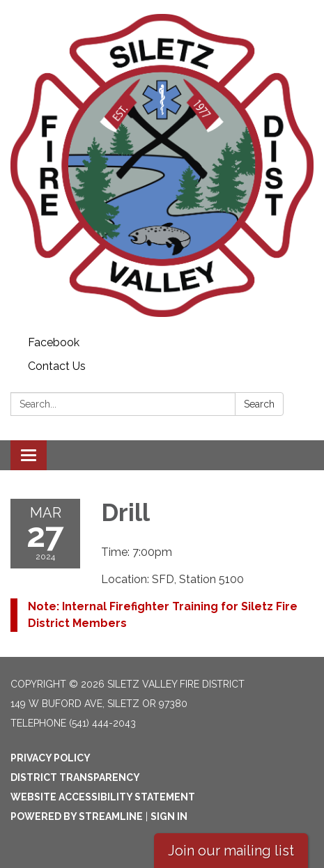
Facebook (54, 342)
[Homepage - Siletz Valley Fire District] (162, 165)
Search (259, 404)
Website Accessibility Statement (103, 797)
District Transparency (75, 777)
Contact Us (57, 366)
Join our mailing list (231, 851)
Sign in (169, 816)
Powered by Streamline (77, 816)
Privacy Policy (51, 758)
